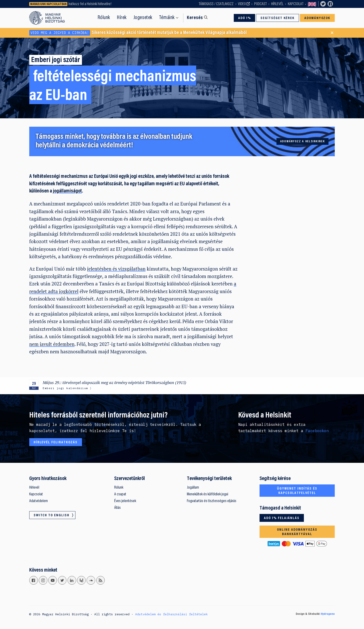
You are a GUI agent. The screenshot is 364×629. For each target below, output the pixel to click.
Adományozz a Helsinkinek (303, 142)
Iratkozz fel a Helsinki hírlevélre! (90, 4)
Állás (117, 508)
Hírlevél (277, 4)
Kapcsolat (296, 4)
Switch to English (312, 4)
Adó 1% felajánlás (282, 518)
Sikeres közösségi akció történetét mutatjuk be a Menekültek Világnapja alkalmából (138, 33)
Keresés (195, 18)
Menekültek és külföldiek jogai (208, 494)
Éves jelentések (125, 501)
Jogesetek (143, 18)
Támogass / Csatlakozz (216, 4)
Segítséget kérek (278, 18)
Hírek (122, 18)
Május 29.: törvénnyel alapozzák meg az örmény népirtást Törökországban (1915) (114, 382)
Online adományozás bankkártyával (297, 532)
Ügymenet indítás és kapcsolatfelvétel (297, 491)
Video (242, 4)
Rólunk (104, 18)
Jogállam (193, 488)
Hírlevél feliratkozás (56, 442)
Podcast (260, 4)
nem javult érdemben (52, 344)
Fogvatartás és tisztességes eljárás (212, 501)
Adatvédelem (39, 501)
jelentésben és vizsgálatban (116, 269)
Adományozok (317, 18)
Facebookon (317, 431)
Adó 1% (245, 18)
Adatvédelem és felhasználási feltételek (171, 614)
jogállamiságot (67, 191)
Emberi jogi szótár (56, 60)
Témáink (167, 18)
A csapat (120, 494)
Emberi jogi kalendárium (65, 388)
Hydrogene (328, 614)
